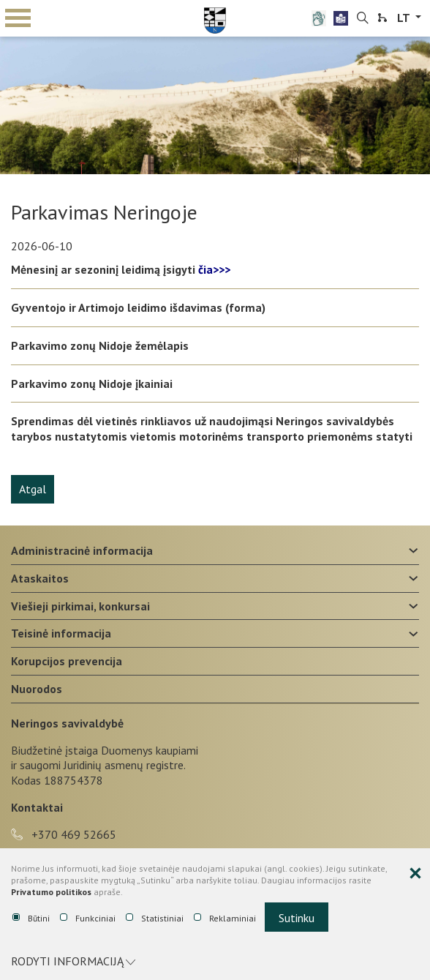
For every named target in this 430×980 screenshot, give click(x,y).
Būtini (31, 919)
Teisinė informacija (61, 633)
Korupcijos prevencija (67, 661)
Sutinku (297, 918)
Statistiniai (155, 919)
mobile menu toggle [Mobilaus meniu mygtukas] (18, 18)
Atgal (33, 489)
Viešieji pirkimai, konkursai (80, 606)
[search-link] (363, 18)
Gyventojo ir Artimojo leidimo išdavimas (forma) (138, 307)
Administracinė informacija (82, 550)
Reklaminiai (225, 919)
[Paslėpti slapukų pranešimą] (415, 874)
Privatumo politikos (51, 892)
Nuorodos (37, 689)
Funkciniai (88, 919)
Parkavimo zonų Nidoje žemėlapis (100, 345)
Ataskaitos (40, 578)
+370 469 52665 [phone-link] (64, 834)
